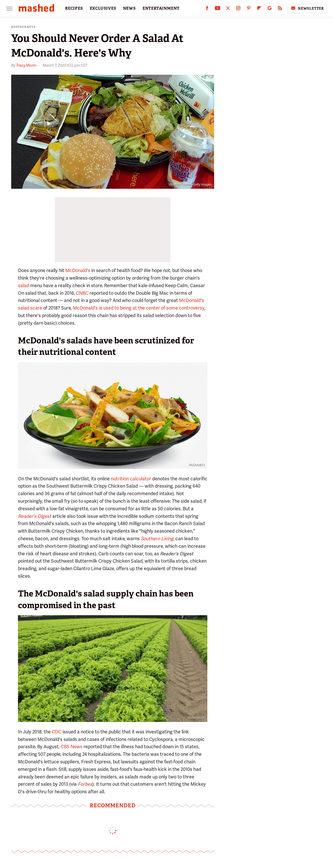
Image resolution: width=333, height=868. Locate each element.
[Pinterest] (249, 9)
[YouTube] (217, 9)
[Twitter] (228, 9)
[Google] (270, 9)
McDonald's (78, 270)
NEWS (129, 8)
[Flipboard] (259, 9)
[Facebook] (207, 9)
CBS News (72, 747)
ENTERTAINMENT (161, 8)
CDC (57, 732)
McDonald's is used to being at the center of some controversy (139, 308)
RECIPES (74, 8)
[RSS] (280, 9)
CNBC (82, 293)
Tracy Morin (26, 65)
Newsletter (307, 8)
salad (24, 285)
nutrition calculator (131, 479)
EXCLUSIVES (103, 8)
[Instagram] (238, 9)
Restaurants (23, 27)
